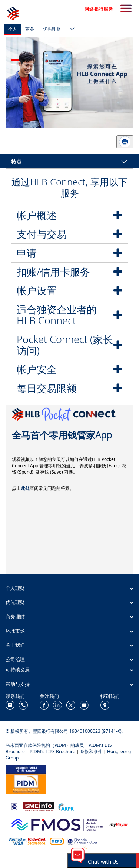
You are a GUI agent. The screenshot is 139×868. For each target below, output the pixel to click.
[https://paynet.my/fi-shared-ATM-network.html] (57, 841)
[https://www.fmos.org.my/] (57, 824)
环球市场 (15, 631)
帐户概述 (37, 215)
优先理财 (52, 29)
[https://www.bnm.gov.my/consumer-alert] (82, 841)
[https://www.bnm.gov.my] (14, 806)
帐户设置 (37, 291)
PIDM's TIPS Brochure (52, 751)
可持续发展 (18, 670)
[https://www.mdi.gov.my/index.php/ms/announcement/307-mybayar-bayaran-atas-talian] (119, 824)
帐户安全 (37, 369)
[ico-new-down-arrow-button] (70, 30)
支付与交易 (42, 234)
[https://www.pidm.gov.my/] (26, 779)
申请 (27, 253)
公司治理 (15, 659)
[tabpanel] (69, 82)
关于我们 (15, 645)
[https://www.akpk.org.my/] (66, 806)
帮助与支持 (18, 684)
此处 (25, 488)
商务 (30, 29)
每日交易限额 (47, 388)
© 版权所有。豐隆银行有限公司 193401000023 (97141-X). (64, 731)
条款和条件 (91, 751)
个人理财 (15, 588)
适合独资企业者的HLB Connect (57, 315)
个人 (13, 29)
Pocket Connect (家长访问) (65, 345)
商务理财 (15, 616)
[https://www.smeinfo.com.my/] (39, 806)
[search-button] (126, 9)
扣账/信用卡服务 (53, 272)
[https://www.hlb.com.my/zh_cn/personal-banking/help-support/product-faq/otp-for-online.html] (27, 841)
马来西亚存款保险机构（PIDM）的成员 (45, 745)
